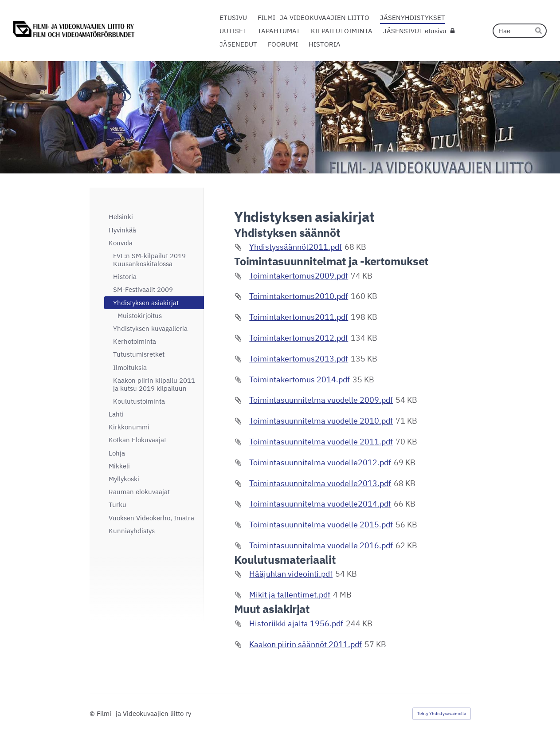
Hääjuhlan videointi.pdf (291, 574)
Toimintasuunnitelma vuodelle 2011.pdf (321, 442)
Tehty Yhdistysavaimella (442, 713)
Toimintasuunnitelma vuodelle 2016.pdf (321, 545)
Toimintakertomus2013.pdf (299, 359)
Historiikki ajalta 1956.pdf (296, 623)
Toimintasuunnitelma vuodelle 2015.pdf (321, 525)
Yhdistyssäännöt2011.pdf (296, 247)
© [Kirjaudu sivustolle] (93, 713)
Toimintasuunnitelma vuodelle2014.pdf (320, 504)
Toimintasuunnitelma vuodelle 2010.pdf (321, 421)
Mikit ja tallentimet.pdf (290, 595)
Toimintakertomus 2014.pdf (300, 379)
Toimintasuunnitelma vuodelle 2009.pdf (321, 400)
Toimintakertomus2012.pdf (299, 338)
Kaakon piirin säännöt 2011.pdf (305, 644)
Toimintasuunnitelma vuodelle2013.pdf (320, 483)
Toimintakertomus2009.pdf (299, 276)
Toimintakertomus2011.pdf (299, 317)
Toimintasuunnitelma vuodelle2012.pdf (320, 462)
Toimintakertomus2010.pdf (299, 296)
